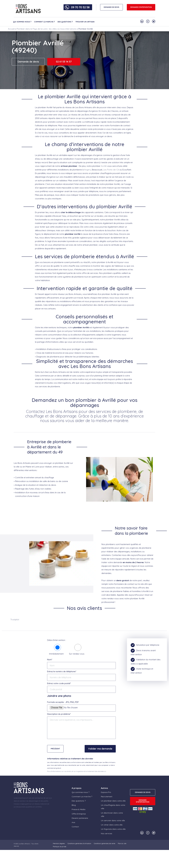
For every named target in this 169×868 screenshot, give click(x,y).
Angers (88, 170)
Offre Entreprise (79, 814)
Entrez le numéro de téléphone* (62, 671)
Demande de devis (28, 62)
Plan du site (122, 843)
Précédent (55, 749)
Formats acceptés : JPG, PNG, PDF (63, 702)
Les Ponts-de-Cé (111, 170)
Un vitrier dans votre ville (112, 825)
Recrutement (107, 797)
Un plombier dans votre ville (113, 801)
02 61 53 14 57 (64, 62)
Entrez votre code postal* (59, 683)
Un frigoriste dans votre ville (113, 829)
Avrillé (104, 166)
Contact (75, 827)
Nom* (50, 660)
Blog (74, 805)
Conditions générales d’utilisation (79, 843)
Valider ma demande (100, 749)
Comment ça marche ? (44, 22)
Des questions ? (65, 22)
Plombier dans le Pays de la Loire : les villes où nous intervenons (46, 29)
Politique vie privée (60, 847)
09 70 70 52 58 (80, 7)
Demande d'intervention (141, 7)
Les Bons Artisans (24, 844)
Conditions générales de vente (105, 843)
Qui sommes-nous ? (22, 22)
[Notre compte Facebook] (148, 21)
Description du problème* (59, 714)
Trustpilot (15, 620)
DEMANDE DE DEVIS (111, 7)
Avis (73, 822)
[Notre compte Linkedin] (142, 21)
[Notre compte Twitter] (154, 21)
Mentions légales (59, 843)
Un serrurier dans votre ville (113, 820)
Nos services (107, 833)
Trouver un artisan (85, 22)
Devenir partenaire (80, 818)
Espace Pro (106, 792)
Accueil (11, 29)
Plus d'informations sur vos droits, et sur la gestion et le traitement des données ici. (77, 771)
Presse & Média (78, 809)
